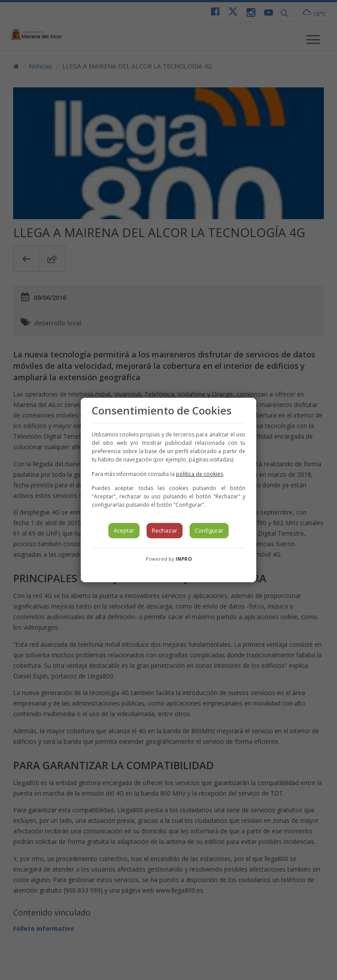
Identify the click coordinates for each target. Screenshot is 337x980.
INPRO (184, 559)
